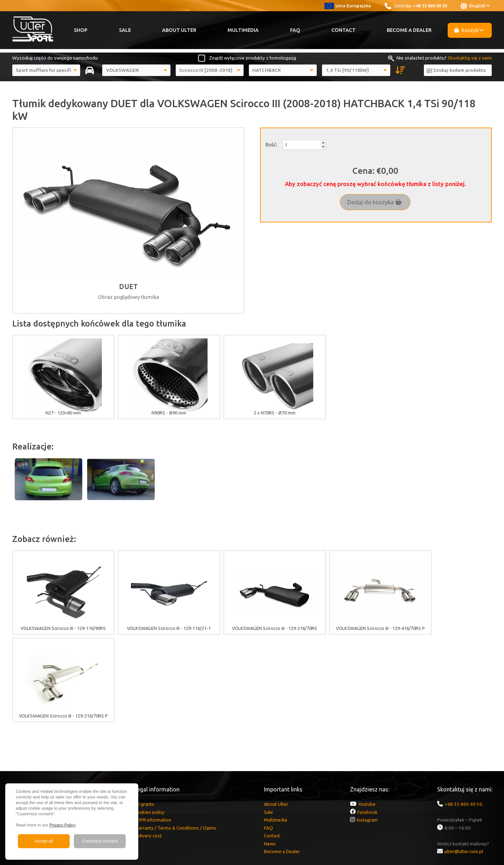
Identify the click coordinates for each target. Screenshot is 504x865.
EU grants (144, 716)
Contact (344, 30)
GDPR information (153, 732)
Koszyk (469, 30)
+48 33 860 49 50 (430, 6)
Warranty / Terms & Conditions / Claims (175, 740)
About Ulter (179, 30)
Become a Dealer (409, 30)
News (270, 756)
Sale (125, 30)
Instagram (367, 732)
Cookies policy (149, 725)
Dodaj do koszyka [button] (374, 202)
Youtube (367, 716)
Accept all (44, 841)
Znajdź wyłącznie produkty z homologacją (253, 58)
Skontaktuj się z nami (470, 58)
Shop (81, 30)
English (475, 6)
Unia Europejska (348, 6)
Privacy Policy (62, 825)
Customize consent (100, 841)
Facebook (367, 725)
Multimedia (243, 30)
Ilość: (271, 145)
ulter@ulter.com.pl (464, 764)
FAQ (295, 30)
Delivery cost (148, 748)
